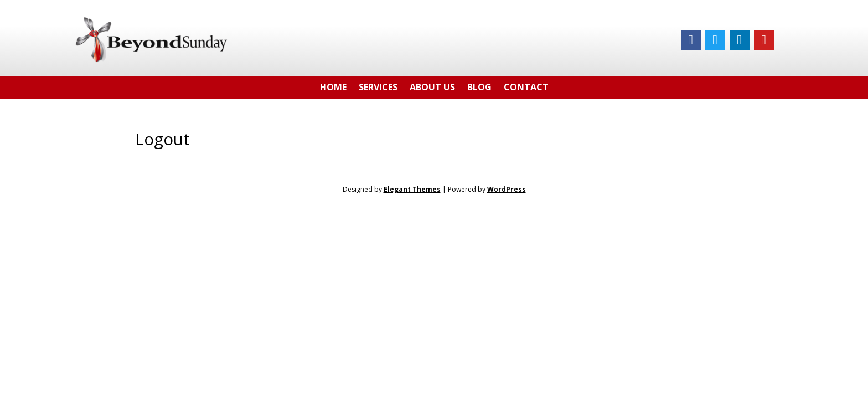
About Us (432, 89)
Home (333, 89)
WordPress (507, 189)
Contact (526, 89)
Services (378, 89)
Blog (479, 89)
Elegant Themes (412, 189)
